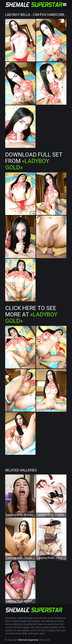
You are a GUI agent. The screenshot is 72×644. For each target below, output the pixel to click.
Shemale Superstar (28, 640)
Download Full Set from (34, 161)
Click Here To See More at (31, 314)
